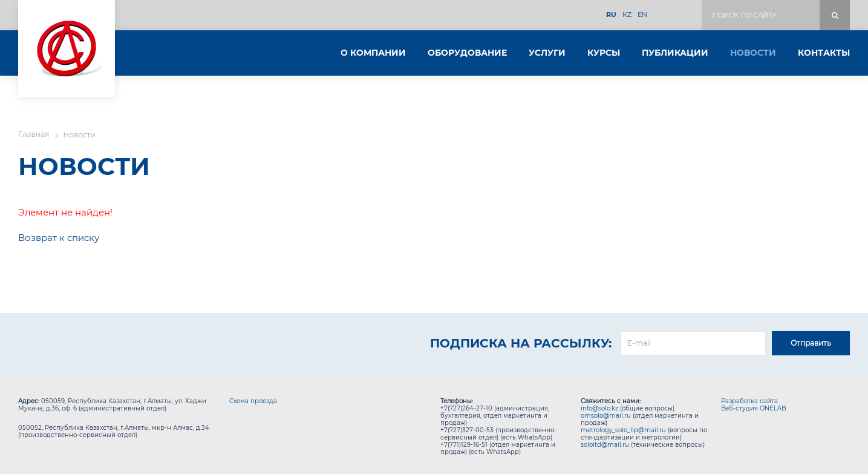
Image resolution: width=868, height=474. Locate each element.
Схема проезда (253, 401)
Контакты (824, 53)
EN (642, 15)
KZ (627, 15)
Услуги (547, 53)
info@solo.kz (599, 408)
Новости (753, 53)
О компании (373, 53)
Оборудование (467, 53)
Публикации (675, 53)
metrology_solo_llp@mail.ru (623, 430)
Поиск (835, 15)
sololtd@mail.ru (605, 445)
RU (611, 15)
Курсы (604, 53)
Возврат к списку (59, 238)
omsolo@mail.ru (606, 416)
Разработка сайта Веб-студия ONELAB (754, 405)
